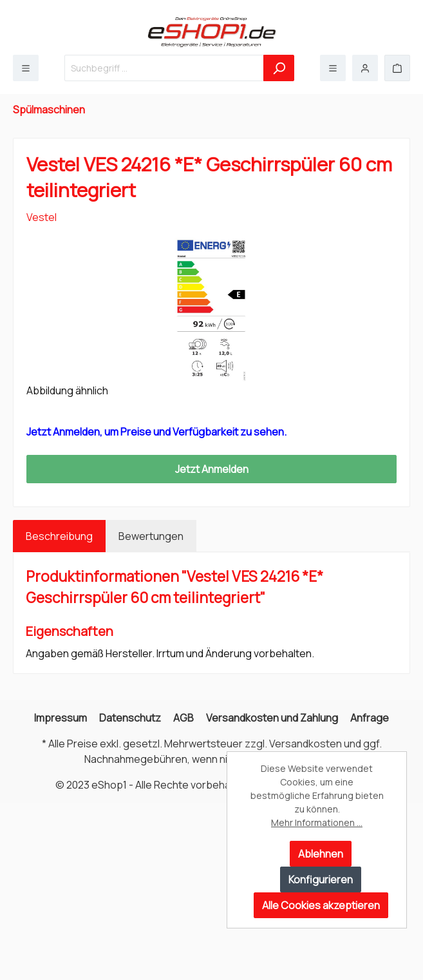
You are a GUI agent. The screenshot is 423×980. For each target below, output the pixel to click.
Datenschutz (130, 718)
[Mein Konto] (365, 68)
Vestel (42, 217)
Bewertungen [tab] (151, 536)
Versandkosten (305, 744)
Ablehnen (321, 854)
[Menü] (26, 68)
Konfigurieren (321, 879)
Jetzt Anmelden (212, 469)
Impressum (61, 718)
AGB (183, 718)
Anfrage (370, 718)
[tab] (59, 536)
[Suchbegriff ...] (164, 68)
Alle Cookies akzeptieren (321, 905)
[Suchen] (279, 68)
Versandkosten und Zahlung (272, 718)
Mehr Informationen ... (317, 822)
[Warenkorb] (397, 68)
